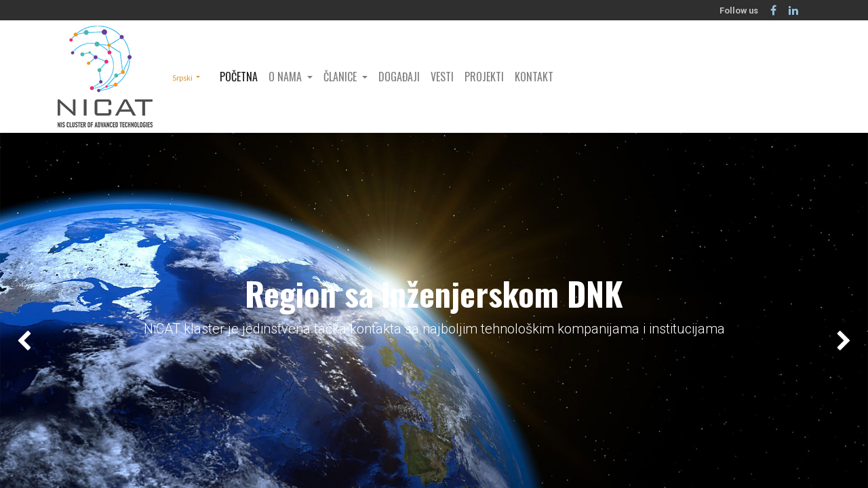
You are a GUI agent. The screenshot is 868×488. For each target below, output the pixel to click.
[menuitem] (239, 77)
